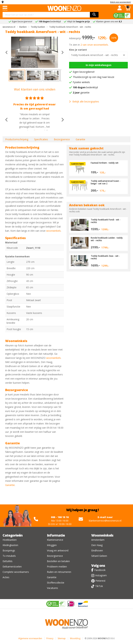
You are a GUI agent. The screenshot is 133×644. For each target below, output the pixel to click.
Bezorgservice (62, 139)
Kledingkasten (10, 545)
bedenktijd (85, 87)
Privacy (50, 638)
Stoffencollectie (56, 583)
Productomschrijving (17, 139)
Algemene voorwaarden (30, 638)
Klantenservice (55, 540)
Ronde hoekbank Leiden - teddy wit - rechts (105, 239)
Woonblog (75, 638)
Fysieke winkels (81, 82)
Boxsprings (9, 550)
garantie (81, 93)
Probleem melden (57, 567)
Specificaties (41, 139)
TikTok (99, 586)
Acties (6, 577)
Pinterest (100, 581)
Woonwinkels (102, 535)
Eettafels (8, 561)
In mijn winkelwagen (99, 65)
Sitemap (62, 638)
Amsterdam (98, 540)
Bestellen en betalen (58, 561)
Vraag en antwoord (58, 550)
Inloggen (52, 545)
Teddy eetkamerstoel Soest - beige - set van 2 (107, 182)
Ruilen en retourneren (59, 572)
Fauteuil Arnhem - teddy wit (106, 163)
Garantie (80, 139)
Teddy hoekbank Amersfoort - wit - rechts (94, 55)
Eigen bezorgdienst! (84, 72)
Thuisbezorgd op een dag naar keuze (94, 77)
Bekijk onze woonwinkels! (121, 2)
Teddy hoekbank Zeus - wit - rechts (106, 257)
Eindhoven (97, 550)
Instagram (101, 575)
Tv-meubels (9, 556)
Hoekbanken (10, 540)
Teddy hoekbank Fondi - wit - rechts (107, 221)
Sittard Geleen (99, 556)
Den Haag (97, 545)
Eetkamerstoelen (12, 567)
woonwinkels (54, 231)
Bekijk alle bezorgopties (84, 101)
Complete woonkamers (16, 572)
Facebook (100, 570)
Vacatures (52, 588)
